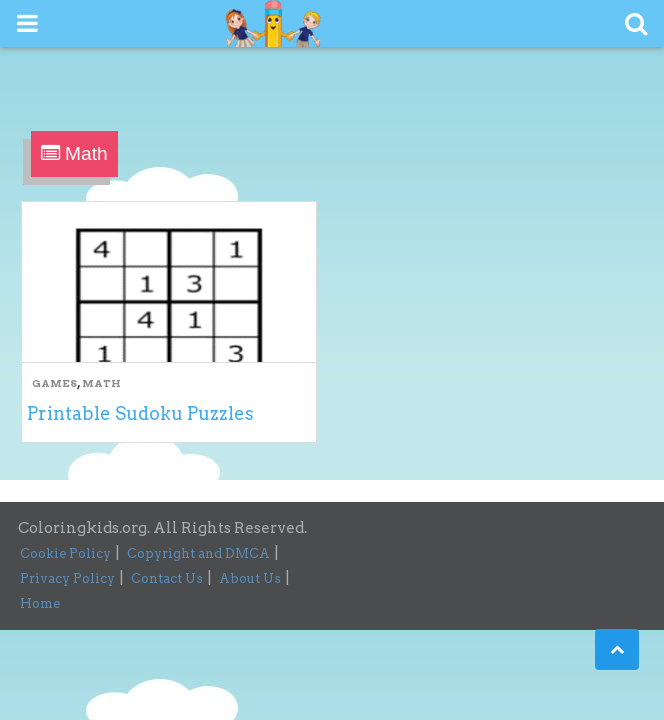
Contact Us (167, 578)
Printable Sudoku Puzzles (140, 413)
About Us (250, 578)
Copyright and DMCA (198, 553)
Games (54, 383)
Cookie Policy (65, 553)
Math (101, 383)
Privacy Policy (67, 578)
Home (40, 603)
